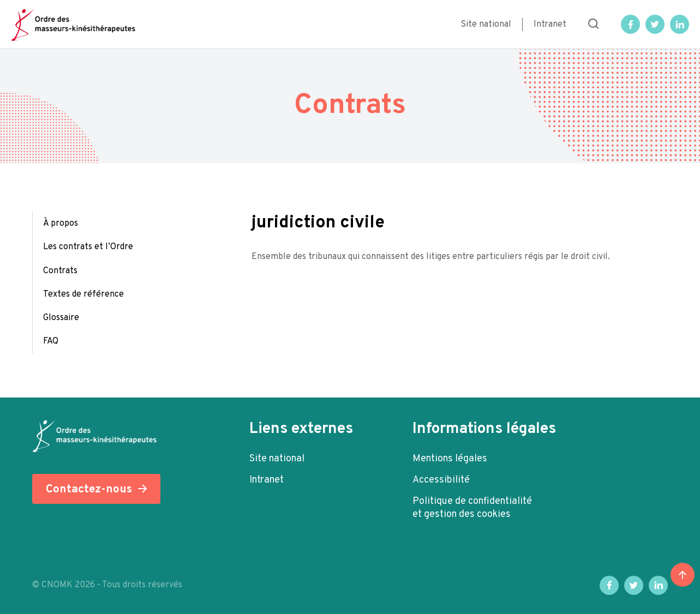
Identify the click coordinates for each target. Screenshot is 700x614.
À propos (61, 224)
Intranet (550, 25)
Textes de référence (83, 294)
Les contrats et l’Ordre (88, 247)
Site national (486, 25)
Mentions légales (450, 459)
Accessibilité (441, 480)
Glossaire (61, 318)
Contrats (60, 271)
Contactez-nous (89, 489)
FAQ (51, 341)
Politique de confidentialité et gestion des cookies (472, 508)
